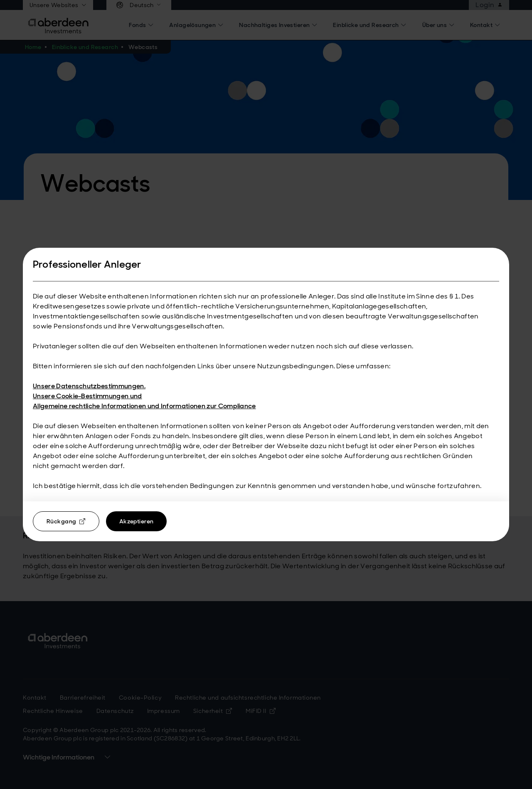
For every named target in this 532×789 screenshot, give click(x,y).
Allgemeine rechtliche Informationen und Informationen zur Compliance (144, 406)
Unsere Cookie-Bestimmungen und (87, 396)
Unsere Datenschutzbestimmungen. (89, 386)
